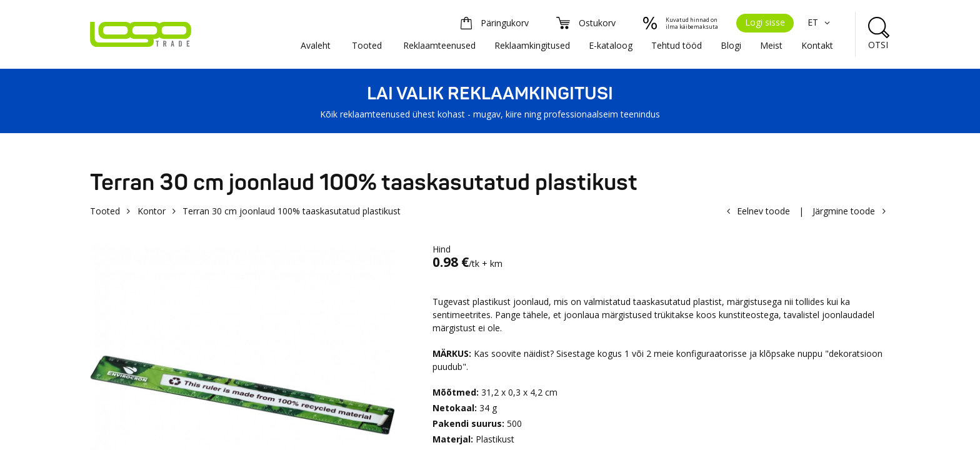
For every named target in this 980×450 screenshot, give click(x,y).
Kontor (152, 211)
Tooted (367, 45)
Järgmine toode (844, 211)
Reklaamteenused (439, 45)
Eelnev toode (763, 211)
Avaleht (316, 45)
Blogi (731, 45)
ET (820, 22)
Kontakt (817, 45)
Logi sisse (765, 22)
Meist (771, 45)
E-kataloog (611, 45)
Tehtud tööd (677, 45)
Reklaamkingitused (532, 45)
